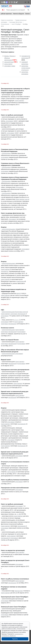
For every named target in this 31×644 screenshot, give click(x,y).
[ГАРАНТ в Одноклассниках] (14, 2)
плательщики (6, 153)
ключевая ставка (10, 66)
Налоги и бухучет (19, 14)
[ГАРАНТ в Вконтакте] (2, 2)
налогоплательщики (8, 229)
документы (5, 271)
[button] (25, 2)
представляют (20, 101)
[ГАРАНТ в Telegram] (9, 2)
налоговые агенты (21, 312)
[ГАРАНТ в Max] (7, 2)
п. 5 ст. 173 (17, 320)
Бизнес (28, 14)
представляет (12, 472)
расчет (27, 199)
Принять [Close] (15, 639)
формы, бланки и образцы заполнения (10, 58)
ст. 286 (19, 514)
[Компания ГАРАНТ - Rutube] (17, 2)
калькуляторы (9, 62)
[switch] (3, 10)
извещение (20, 281)
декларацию (12, 364)
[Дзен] (4, 2)
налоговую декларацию (18, 314)
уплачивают (10, 121)
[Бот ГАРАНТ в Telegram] (12, 2)
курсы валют (8, 64)
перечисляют (19, 591)
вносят (19, 293)
